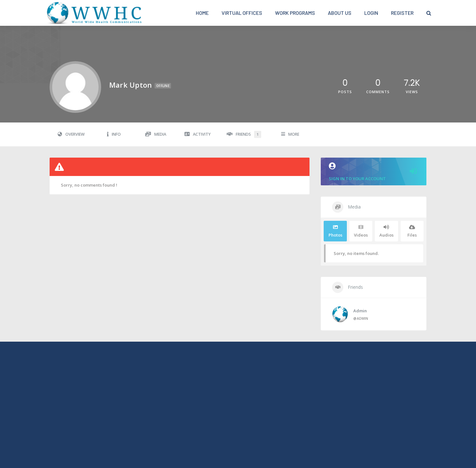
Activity (198, 134)
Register (402, 13)
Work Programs (295, 13)
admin (360, 311)
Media (156, 134)
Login (371, 13)
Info (114, 134)
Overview (71, 134)
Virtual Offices (242, 13)
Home (202, 13)
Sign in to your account (374, 172)
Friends (244, 134)
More (290, 134)
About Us (340, 13)
